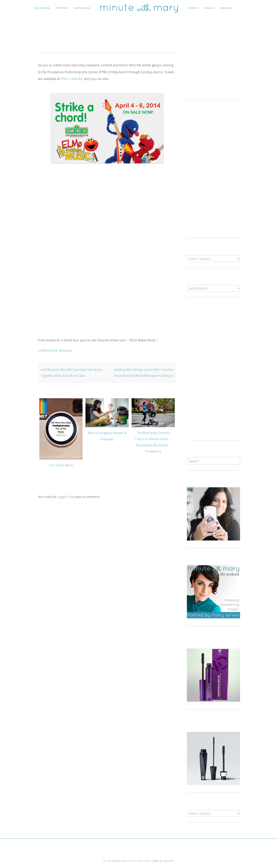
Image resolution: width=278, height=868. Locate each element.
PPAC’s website (72, 79)
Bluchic (169, 861)
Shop (192, 8)
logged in (64, 479)
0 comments (114, 48)
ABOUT (225, 8)
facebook (42, 8)
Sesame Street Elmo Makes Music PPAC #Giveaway (107, 36)
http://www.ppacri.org (111, 298)
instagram (82, 8)
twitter (62, 8)
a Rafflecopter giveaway (55, 332)
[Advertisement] (217, 64)
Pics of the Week (61, 447)
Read (208, 8)
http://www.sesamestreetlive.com (68, 305)
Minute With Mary (132, 861)
